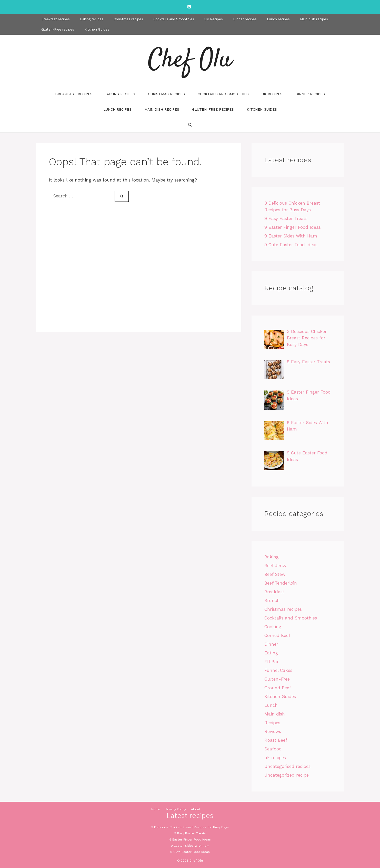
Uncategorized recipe (287, 775)
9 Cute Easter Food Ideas (291, 245)
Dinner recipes (245, 19)
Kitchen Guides (97, 29)
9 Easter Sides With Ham (291, 236)
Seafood (273, 749)
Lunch (271, 705)
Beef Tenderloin (281, 583)
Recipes (272, 723)
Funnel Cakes (278, 670)
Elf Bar (272, 662)
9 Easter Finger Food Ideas (293, 227)
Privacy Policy (176, 809)
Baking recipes (92, 19)
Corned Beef (277, 635)
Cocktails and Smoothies (174, 19)
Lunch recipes (278, 19)
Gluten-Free (277, 679)
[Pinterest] (189, 7)
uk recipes (275, 758)
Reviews (273, 731)
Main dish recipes (314, 19)
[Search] (122, 196)
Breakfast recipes (56, 19)
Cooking (273, 627)
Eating (271, 653)
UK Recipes (214, 19)
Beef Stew (275, 574)
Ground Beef (278, 688)
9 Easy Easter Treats (286, 218)
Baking (272, 557)
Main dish (275, 714)
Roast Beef (276, 740)
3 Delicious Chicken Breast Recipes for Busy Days (190, 827)
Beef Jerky (275, 566)
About (196, 809)
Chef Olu (190, 60)
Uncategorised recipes (287, 766)
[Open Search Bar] (190, 125)
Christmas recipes (128, 19)
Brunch (272, 600)
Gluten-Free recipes (58, 29)
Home (156, 809)
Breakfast (274, 592)
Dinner (271, 644)
